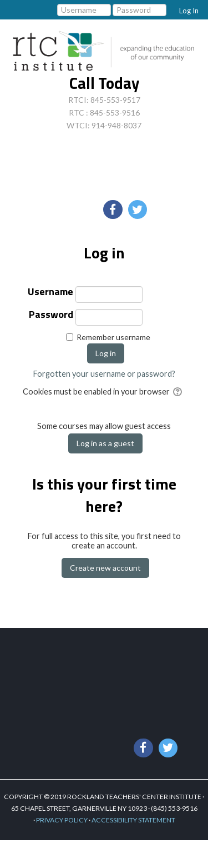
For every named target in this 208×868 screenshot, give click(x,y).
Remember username (113, 337)
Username (50, 293)
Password (51, 315)
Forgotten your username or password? (104, 374)
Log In (189, 11)
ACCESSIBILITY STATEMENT (133, 820)
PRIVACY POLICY (62, 820)
